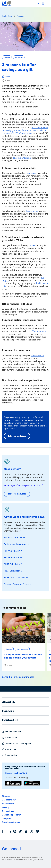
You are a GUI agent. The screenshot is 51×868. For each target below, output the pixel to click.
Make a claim (9, 738)
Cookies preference (11, 822)
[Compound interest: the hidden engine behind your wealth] (23, 628)
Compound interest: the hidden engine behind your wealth (23, 656)
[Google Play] (32, 783)
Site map (6, 796)
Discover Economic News (18, 584)
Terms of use (8, 811)
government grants (22, 158)
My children (19, 57)
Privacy (6, 807)
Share (6, 76)
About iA (8, 702)
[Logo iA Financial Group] (7, 4)
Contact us (10, 720)
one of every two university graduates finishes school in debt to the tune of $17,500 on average (25, 130)
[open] (48, 4)
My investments (22, 649)
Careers (8, 711)
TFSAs (32, 245)
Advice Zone (7, 16)
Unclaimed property (11, 815)
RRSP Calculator (13, 571)
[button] (43, 4)
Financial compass (14, 538)
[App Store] (13, 783)
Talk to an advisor (17, 436)
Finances (20, 16)
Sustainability (10, 755)
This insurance (39, 331)
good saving (31, 173)
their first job (32, 211)
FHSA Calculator (13, 564)
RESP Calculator (13, 551)
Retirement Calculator (17, 544)
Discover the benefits (16, 773)
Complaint (7, 819)
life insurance (37, 356)
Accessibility (8, 804)
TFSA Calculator (13, 557)
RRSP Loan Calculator (16, 577)
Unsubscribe (8, 800)
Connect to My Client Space (16, 744)
